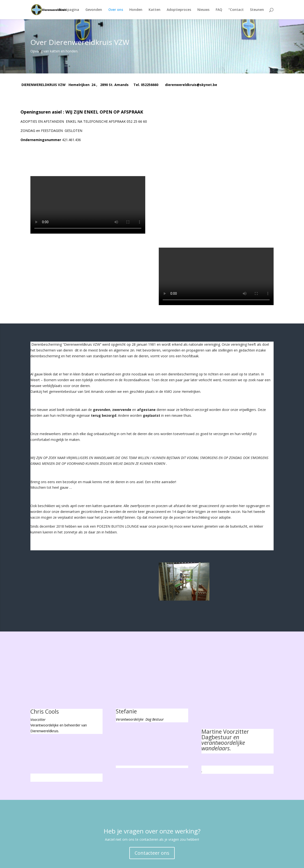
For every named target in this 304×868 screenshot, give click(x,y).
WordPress (112, 861)
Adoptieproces (179, 10)
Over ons (116, 10)
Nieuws (203, 10)
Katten (155, 10)
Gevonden (94, 10)
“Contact (236, 10)
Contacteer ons (152, 821)
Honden (136, 10)
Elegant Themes (65, 861)
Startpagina (69, 10)
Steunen (257, 10)
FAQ (219, 10)
